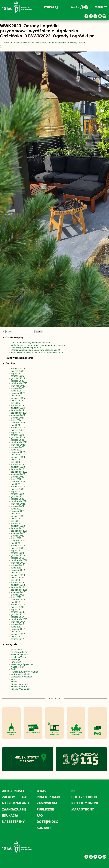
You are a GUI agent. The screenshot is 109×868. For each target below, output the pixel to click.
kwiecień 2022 (18, 487)
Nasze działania (16, 803)
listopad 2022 (17, 469)
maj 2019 (15, 573)
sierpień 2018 (17, 595)
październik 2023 (19, 442)
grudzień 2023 (18, 437)
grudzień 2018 (18, 585)
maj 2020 (15, 543)
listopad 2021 (17, 499)
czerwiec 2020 (18, 541)
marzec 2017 (17, 637)
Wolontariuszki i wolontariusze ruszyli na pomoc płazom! (38, 345)
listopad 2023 (17, 440)
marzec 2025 (17, 401)
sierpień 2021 (17, 506)
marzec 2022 (17, 489)
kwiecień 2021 (18, 516)
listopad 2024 (17, 410)
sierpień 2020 (17, 536)
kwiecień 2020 (18, 546)
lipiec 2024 (16, 420)
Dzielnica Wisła (18, 657)
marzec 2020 (17, 548)
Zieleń (14, 682)
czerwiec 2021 (18, 511)
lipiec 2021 (16, 509)
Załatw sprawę (15, 797)
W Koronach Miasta (20, 674)
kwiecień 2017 (18, 634)
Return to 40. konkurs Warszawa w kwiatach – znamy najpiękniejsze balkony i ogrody (43, 43)
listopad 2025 (17, 381)
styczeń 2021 (17, 523)
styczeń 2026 (17, 376)
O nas (41, 791)
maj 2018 (15, 602)
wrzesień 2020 (18, 533)
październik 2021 (19, 501)
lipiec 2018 (16, 597)
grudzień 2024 (18, 408)
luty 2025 (15, 403)
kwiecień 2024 (18, 428)
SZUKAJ (51, 7)
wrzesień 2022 (18, 474)
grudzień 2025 (18, 378)
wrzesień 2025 (18, 386)
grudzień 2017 (18, 614)
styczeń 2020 (17, 553)
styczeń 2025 (17, 405)
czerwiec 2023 (18, 452)
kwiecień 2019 (18, 575)
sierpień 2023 (17, 447)
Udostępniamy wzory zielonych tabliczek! (31, 343)
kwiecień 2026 (18, 369)
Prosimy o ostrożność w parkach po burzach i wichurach (38, 352)
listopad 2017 (17, 617)
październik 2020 (19, 531)
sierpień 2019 (17, 565)
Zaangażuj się (14, 809)
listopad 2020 (17, 528)
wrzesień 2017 (18, 622)
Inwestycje (16, 662)
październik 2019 (19, 560)
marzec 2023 (17, 460)
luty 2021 (15, 521)
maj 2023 (15, 455)
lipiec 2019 (16, 568)
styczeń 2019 (17, 582)
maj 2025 (15, 396)
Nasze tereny (17, 667)
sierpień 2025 (17, 388)
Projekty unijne (85, 803)
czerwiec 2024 (18, 423)
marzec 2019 (17, 578)
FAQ (40, 815)
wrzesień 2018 (18, 592)
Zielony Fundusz (19, 687)
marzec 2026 (17, 371)
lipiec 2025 (16, 391)
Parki (13, 669)
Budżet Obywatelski (21, 655)
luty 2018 (15, 610)
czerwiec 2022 (18, 482)
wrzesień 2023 (18, 445)
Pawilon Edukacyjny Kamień (25, 672)
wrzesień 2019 (18, 563)
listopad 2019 (17, 558)
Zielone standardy (20, 684)
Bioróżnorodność (19, 652)
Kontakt (44, 828)
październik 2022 (19, 472)
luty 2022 (15, 492)
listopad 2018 (17, 587)
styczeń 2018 (17, 612)
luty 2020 (15, 551)
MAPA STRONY (83, 809)
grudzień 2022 (18, 467)
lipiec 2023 (16, 450)
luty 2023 (15, 462)
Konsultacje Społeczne (22, 664)
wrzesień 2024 (18, 415)
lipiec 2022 (16, 479)
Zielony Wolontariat (20, 689)
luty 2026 (15, 373)
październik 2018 (19, 590)
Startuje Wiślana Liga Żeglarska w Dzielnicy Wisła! (36, 350)
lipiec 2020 (16, 538)
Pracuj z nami (48, 797)
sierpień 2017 (17, 624)
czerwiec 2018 (18, 600)
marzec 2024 (17, 430)
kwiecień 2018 (18, 605)
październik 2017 (19, 619)
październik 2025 (19, 383)
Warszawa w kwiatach (22, 677)
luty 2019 (15, 580)
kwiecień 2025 (18, 398)
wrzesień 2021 (18, 504)
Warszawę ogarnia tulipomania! (26, 348)
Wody (14, 679)
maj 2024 (15, 425)
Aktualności (17, 650)
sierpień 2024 (17, 418)
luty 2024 (15, 432)
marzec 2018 (17, 607)
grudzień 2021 (18, 496)
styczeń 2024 (17, 435)
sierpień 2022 (17, 477)
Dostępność (47, 821)
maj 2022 (15, 484)
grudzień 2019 (18, 555)
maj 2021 (15, 514)
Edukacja (15, 660)
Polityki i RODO (84, 797)
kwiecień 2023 (18, 457)
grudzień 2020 (18, 526)
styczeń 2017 (17, 639)
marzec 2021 (17, 519)
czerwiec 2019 (18, 570)
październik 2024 (19, 413)
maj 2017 (15, 632)
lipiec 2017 (16, 627)
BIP (74, 791)
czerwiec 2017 (18, 629)
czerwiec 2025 (18, 393)
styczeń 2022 (17, 494)
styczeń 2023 (17, 464)
